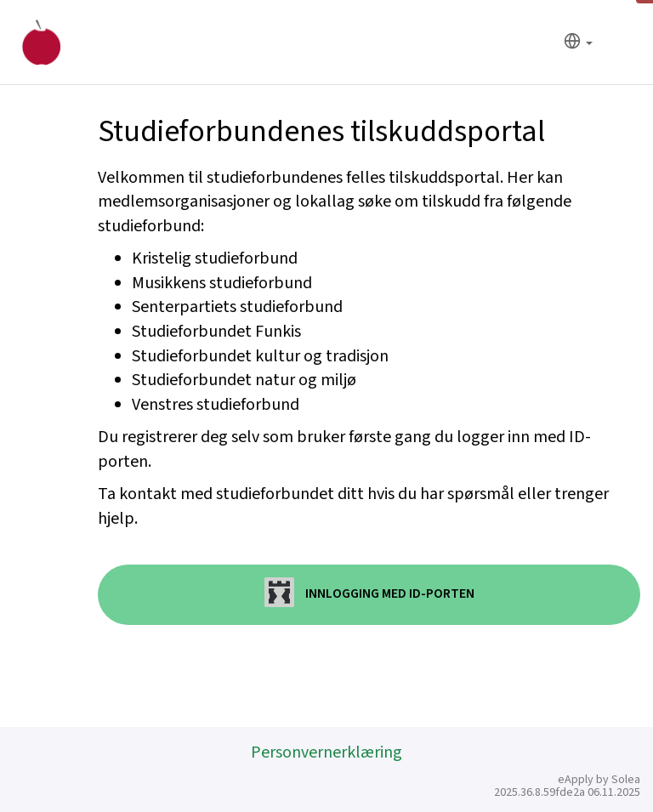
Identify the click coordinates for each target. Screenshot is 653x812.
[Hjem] (41, 42)
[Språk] (578, 43)
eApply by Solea (599, 780)
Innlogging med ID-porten (369, 592)
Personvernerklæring (326, 752)
